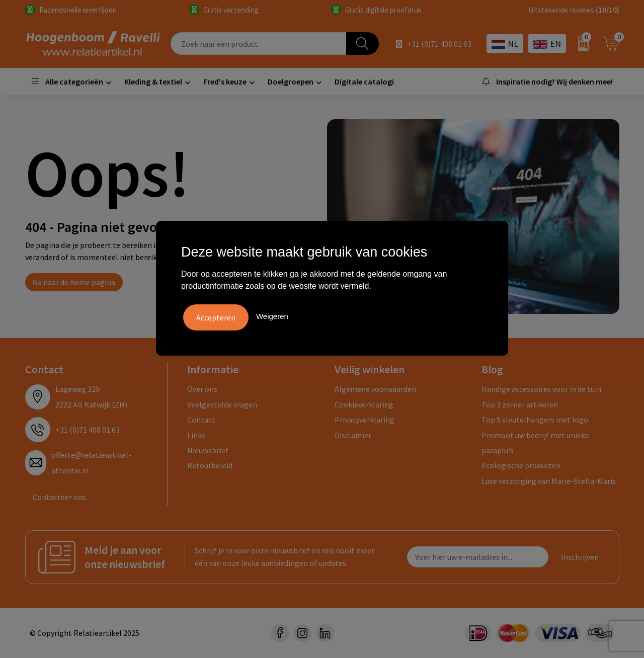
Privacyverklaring (365, 420)
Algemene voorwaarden (375, 389)
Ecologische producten (521, 465)
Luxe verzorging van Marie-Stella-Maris (549, 481)
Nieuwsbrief (208, 450)
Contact (201, 420)
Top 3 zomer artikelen (520, 404)
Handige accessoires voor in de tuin (541, 389)
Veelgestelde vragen (222, 404)
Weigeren (272, 315)
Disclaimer (353, 435)
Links (196, 435)
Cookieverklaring (364, 404)
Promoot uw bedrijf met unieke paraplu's (535, 443)
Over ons (202, 389)
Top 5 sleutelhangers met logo (535, 420)
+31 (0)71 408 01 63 (439, 44)
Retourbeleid (210, 465)
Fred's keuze (225, 81)
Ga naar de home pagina (74, 282)
